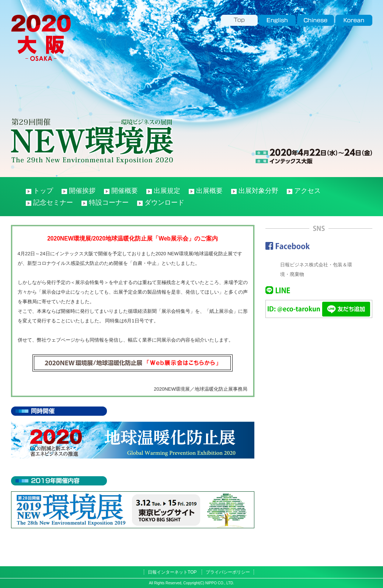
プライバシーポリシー (228, 572)
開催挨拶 (82, 191)
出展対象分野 (258, 191)
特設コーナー (109, 203)
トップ (43, 191)
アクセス (307, 191)
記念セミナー (53, 203)
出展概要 (209, 191)
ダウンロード (164, 203)
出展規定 (167, 191)
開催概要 (125, 191)
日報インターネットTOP (172, 572)
